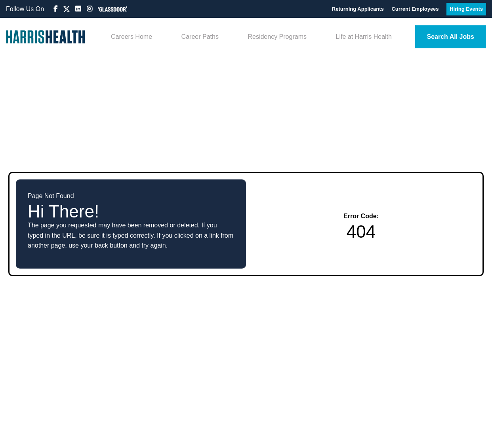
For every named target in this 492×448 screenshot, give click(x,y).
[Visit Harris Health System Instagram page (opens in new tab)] (90, 9)
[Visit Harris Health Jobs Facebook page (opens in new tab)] (56, 9)
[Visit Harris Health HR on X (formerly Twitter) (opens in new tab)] (67, 9)
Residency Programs (277, 37)
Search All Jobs (451, 37)
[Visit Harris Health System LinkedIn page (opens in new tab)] (79, 9)
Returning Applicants (359, 9)
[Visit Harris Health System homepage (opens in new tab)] (46, 37)
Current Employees (416, 9)
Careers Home (132, 37)
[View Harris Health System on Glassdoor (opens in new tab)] (112, 9)
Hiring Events (466, 9)
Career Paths (200, 37)
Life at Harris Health (364, 37)
